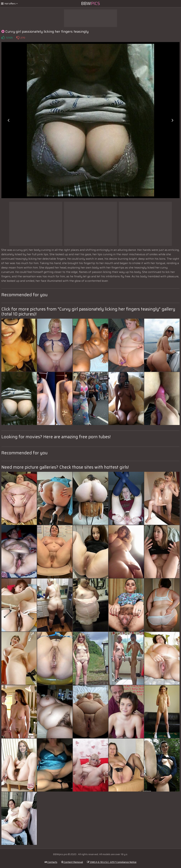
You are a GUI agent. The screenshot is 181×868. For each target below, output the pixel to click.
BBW (91, 4)
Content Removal (72, 862)
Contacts (51, 862)
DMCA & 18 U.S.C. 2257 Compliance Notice (112, 862)
